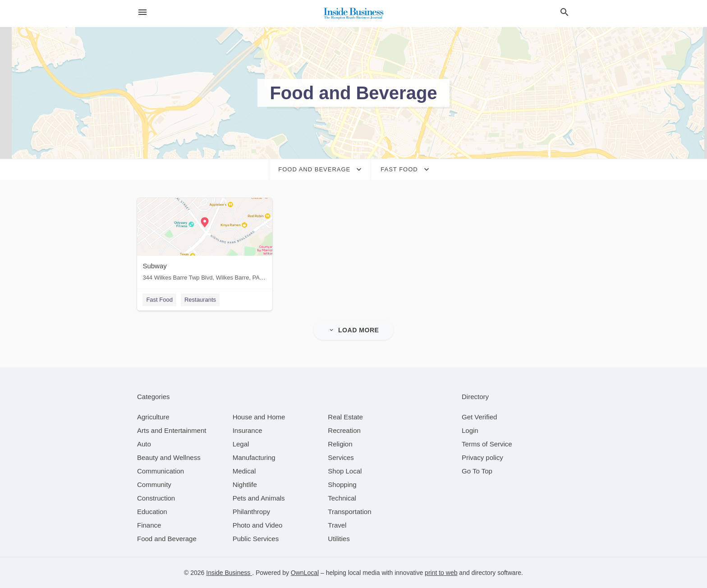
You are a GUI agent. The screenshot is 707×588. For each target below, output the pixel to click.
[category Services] (341, 457)
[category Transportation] (349, 512)
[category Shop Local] (345, 471)
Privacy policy (482, 457)
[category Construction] (156, 498)
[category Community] (154, 485)
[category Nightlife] (245, 485)
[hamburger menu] (142, 12)
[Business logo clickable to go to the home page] (353, 14)
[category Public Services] (256, 539)
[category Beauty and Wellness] (169, 457)
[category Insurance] (248, 430)
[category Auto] (144, 444)
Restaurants (200, 300)
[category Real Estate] (345, 417)
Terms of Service (487, 444)
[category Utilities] (339, 539)
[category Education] (152, 512)
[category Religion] (340, 444)
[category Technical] (342, 498)
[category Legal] (241, 444)
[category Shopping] (342, 485)
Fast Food (159, 300)
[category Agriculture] (153, 417)
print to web (441, 573)
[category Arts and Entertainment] (172, 430)
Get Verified (479, 417)
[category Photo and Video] (258, 525)
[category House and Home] (259, 417)
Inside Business (229, 573)
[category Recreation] (344, 430)
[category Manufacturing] (254, 457)
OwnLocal (305, 573)
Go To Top (477, 471)
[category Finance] (149, 525)
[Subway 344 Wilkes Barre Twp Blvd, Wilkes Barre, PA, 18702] (205, 241)
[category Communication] (161, 471)
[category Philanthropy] (251, 512)
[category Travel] (337, 525)
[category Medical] (244, 471)
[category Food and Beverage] (167, 539)
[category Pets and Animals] (259, 498)
